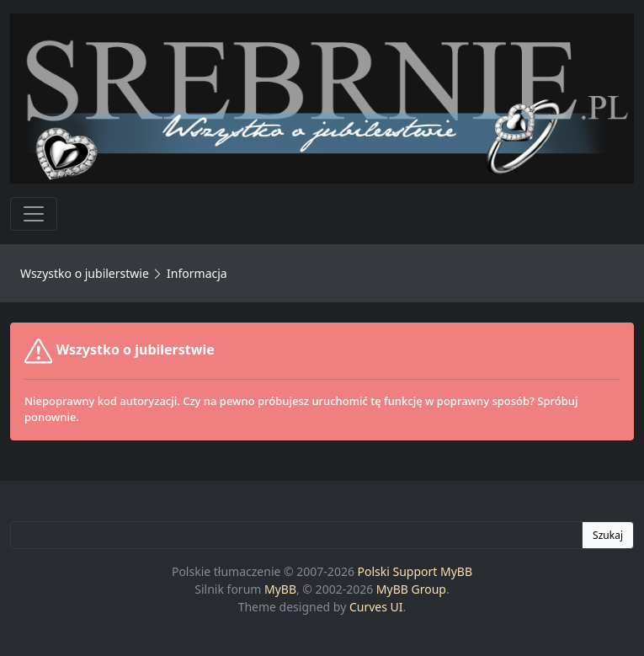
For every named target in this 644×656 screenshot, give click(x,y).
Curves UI (376, 607)
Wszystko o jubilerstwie (85, 273)
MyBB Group (411, 589)
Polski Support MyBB (415, 571)
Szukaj (608, 535)
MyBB (280, 589)
